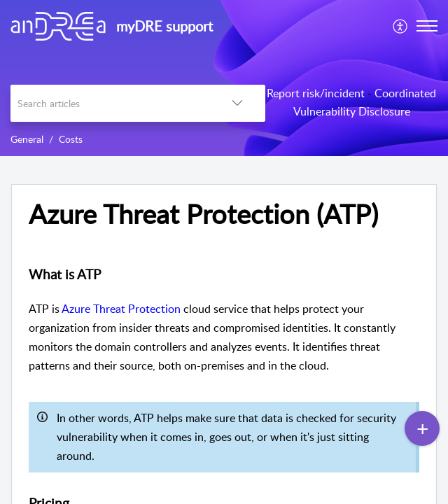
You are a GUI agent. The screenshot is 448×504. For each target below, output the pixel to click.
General (27, 139)
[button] (401, 26)
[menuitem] (401, 26)
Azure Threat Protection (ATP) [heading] (203, 214)
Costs (71, 139)
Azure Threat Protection (121, 309)
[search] (110, 103)
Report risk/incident (316, 93)
